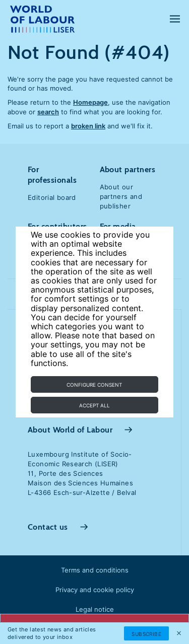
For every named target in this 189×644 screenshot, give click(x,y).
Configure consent (94, 385)
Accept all (94, 405)
